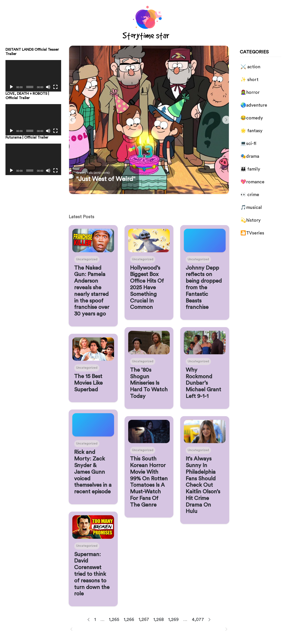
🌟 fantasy (251, 131)
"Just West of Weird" (106, 179)
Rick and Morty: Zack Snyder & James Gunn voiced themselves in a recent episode (93, 472)
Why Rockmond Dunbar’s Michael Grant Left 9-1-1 (203, 383)
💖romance (252, 182)
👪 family (250, 169)
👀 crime (250, 195)
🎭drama (250, 156)
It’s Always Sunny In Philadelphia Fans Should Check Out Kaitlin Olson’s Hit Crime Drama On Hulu (203, 485)
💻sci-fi (248, 144)
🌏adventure (254, 105)
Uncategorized (87, 259)
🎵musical (251, 208)
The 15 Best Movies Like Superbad (88, 383)
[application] (33, 76)
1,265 (114, 620)
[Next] (226, 120)
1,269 (173, 620)
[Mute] (48, 87)
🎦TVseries (252, 233)
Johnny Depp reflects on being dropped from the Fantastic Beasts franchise (204, 288)
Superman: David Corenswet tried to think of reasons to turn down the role (92, 574)
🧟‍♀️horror (250, 92)
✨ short (249, 80)
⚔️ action (250, 67)
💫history (250, 220)
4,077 (198, 620)
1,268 (159, 620)
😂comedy (252, 118)
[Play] (11, 87)
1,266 (129, 620)
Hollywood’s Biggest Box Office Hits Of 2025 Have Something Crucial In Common (147, 288)
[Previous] (72, 120)
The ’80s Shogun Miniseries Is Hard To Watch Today (149, 383)
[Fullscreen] (55, 87)
